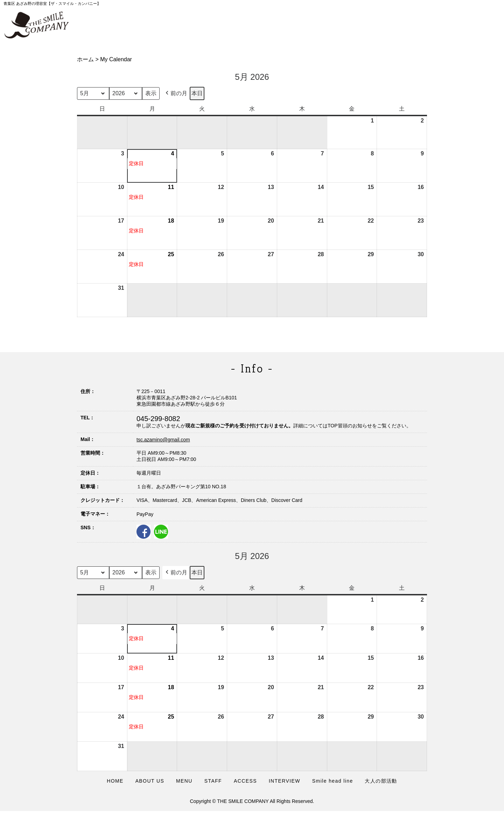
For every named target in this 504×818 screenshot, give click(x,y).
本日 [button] (197, 93)
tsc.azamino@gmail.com (163, 440)
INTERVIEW (285, 781)
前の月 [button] (176, 93)
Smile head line (333, 781)
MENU (184, 781)
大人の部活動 (381, 781)
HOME (115, 781)
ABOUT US (150, 781)
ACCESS (245, 781)
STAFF (213, 781)
